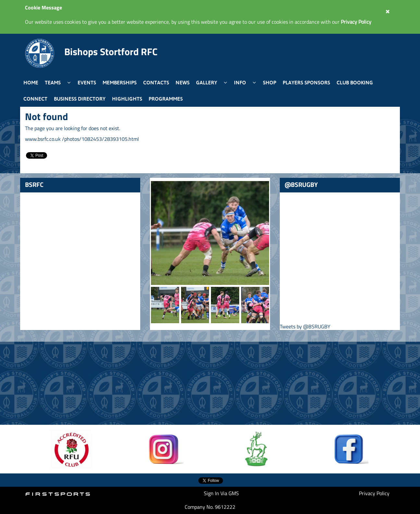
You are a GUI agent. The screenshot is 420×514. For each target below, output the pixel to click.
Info (240, 82)
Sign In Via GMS (221, 493)
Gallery (207, 82)
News (183, 82)
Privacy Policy (374, 493)
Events (87, 82)
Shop (270, 82)
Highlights (127, 99)
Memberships (120, 82)
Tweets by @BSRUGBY (305, 327)
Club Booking (355, 82)
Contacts (156, 82)
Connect (35, 99)
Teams (53, 82)
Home (31, 82)
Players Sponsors (306, 82)
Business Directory (80, 99)
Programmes (166, 99)
